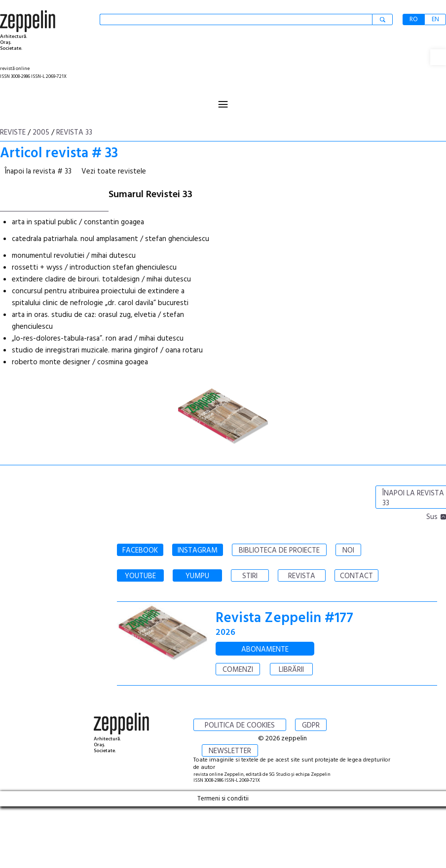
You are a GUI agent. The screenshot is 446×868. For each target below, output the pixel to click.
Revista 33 (74, 133)
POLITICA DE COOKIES (240, 726)
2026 (225, 633)
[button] (438, 57)
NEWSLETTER (230, 751)
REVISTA (302, 576)
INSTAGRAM (198, 551)
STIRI (250, 576)
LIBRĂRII (291, 670)
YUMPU (197, 576)
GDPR (311, 726)
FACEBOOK (140, 551)
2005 (41, 133)
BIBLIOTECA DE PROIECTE (279, 551)
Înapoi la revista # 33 (38, 172)
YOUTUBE (140, 576)
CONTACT (356, 576)
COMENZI (238, 670)
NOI (348, 551)
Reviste (13, 133)
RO (414, 19)
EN (435, 19)
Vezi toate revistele (114, 172)
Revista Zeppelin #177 (284, 618)
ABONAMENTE (265, 650)
